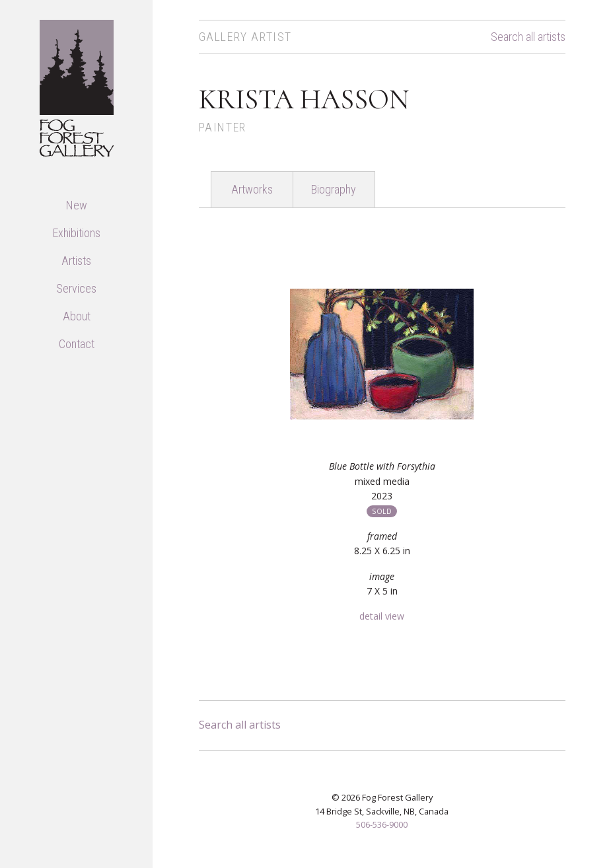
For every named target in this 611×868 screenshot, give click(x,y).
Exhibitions (77, 233)
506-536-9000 (382, 824)
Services (76, 288)
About (77, 316)
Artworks (252, 189)
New (77, 205)
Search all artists (528, 37)
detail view (382, 616)
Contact (77, 344)
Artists (76, 261)
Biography (334, 189)
